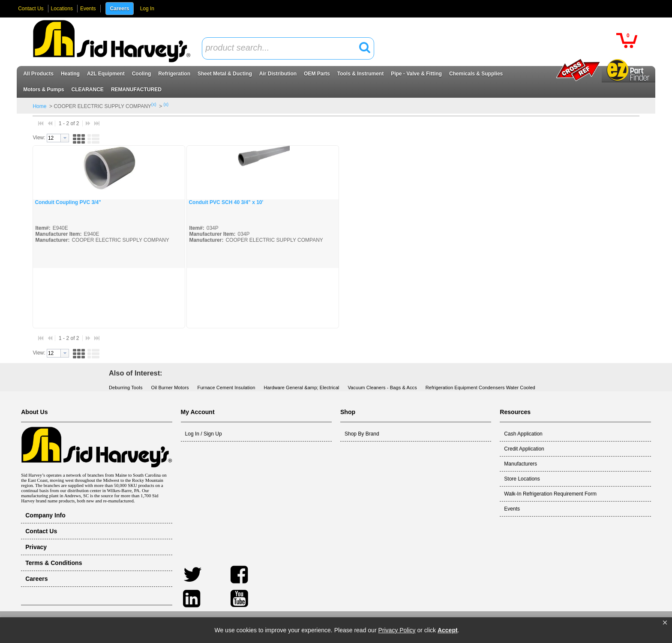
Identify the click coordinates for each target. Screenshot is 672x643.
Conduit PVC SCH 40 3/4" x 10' (226, 202)
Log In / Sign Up (204, 434)
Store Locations (522, 479)
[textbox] (283, 48)
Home (39, 106)
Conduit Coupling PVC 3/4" (68, 202)
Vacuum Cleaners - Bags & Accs (382, 388)
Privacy (36, 547)
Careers (120, 9)
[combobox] (288, 48)
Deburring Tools (126, 388)
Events (88, 9)
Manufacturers (520, 464)
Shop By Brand (362, 434)
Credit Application (524, 449)
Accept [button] (448, 630)
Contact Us (31, 9)
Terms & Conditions (54, 563)
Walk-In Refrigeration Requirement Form (550, 494)
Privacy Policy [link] (397, 630)
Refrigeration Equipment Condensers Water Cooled (480, 388)
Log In (147, 9)
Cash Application (523, 434)
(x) (154, 104)
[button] (665, 623)
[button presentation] (65, 138)
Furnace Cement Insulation (226, 388)
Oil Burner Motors (170, 388)
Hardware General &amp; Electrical (301, 388)
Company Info (45, 515)
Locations (62, 9)
